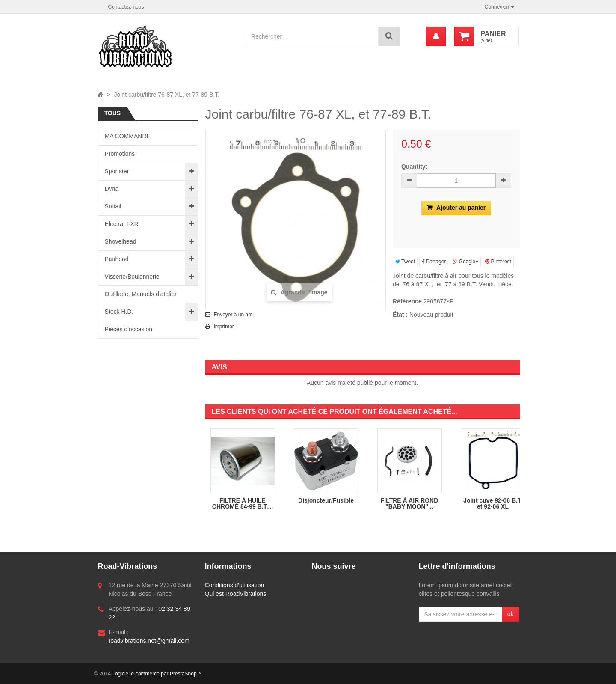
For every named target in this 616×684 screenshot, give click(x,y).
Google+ (465, 262)
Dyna (112, 189)
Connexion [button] (499, 7)
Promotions (120, 154)
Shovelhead (121, 241)
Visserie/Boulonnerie (132, 277)
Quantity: (414, 167)
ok (511, 614)
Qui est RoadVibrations (236, 594)
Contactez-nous (126, 7)
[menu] (436, 36)
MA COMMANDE (128, 136)
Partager (434, 262)
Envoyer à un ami (234, 315)
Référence (407, 301)
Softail (113, 206)
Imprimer (224, 327)
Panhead (117, 259)
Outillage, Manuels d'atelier (141, 294)
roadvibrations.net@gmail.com (149, 641)
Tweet (405, 262)
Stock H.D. (119, 312)
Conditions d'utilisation (235, 585)
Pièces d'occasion (129, 329)
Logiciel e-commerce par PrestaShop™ (157, 674)
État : (400, 315)
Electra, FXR (122, 224)
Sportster (117, 171)
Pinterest (498, 262)
